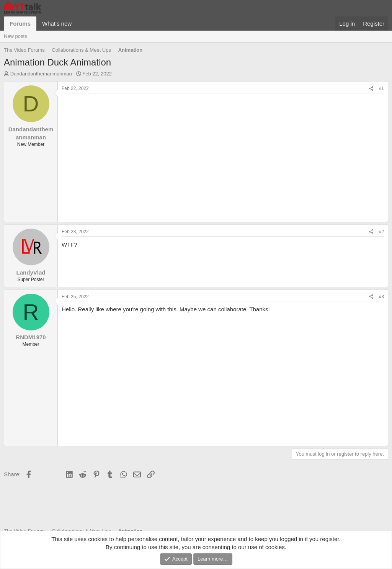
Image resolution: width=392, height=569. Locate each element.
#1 (381, 88)
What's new (57, 24)
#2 (381, 232)
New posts (16, 36)
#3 (381, 297)
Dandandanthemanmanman (41, 74)
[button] (78, 24)
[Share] (371, 89)
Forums (20, 24)
